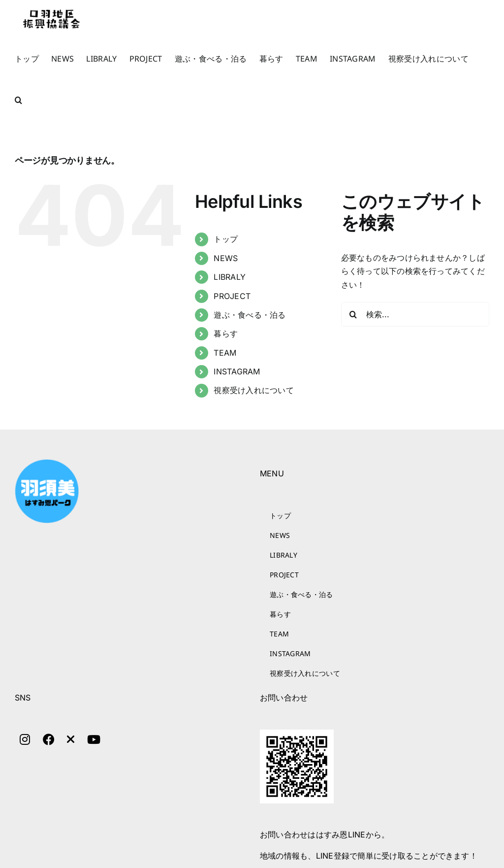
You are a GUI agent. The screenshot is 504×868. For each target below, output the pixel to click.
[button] (18, 100)
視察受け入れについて (253, 390)
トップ (226, 239)
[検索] (353, 314)
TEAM (225, 353)
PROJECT (232, 296)
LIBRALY (230, 277)
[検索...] (415, 314)
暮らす (226, 334)
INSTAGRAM (237, 371)
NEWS (226, 258)
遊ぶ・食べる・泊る (250, 315)
